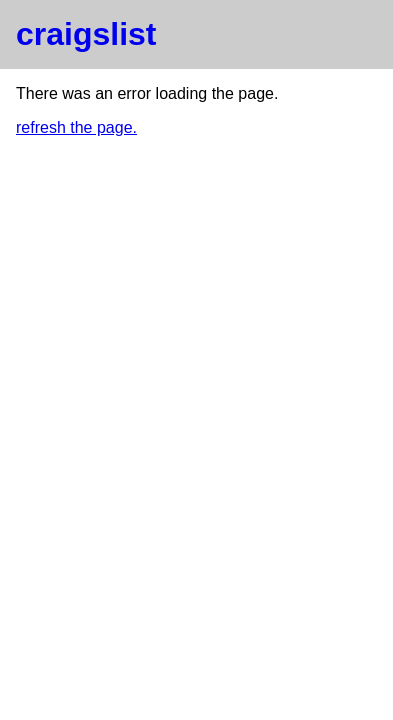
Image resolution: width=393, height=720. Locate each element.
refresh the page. (76, 127)
